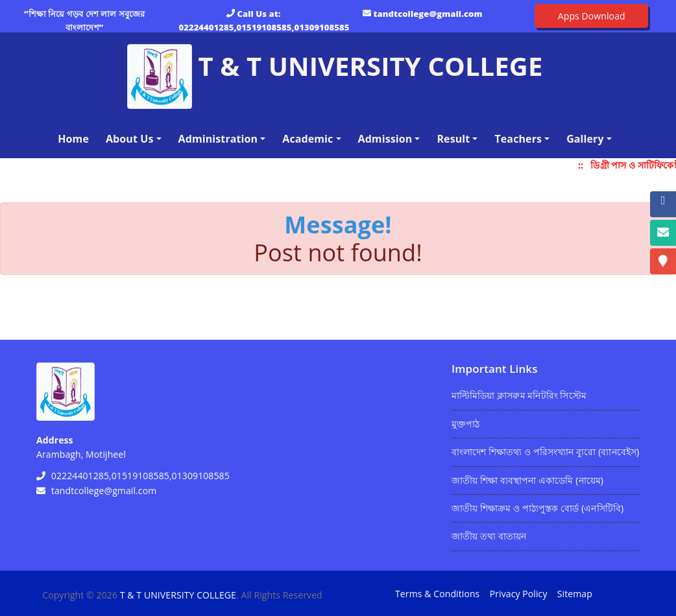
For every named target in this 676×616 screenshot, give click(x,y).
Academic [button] (308, 139)
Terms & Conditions (437, 594)
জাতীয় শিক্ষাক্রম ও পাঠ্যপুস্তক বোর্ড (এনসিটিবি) (537, 508)
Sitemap (575, 594)
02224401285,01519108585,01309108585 (264, 27)
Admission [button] (385, 139)
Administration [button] (218, 139)
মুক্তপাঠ (465, 424)
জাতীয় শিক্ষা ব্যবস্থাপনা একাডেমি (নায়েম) (527, 480)
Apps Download (592, 16)
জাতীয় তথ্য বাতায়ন (489, 536)
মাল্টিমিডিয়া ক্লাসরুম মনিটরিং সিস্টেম (519, 395)
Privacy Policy (519, 594)
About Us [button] (130, 139)
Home (76, 138)
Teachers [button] (518, 139)
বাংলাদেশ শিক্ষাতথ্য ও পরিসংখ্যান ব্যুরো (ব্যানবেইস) (545, 452)
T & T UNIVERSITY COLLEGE (178, 595)
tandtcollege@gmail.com (428, 14)
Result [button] (453, 139)
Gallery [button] (585, 139)
